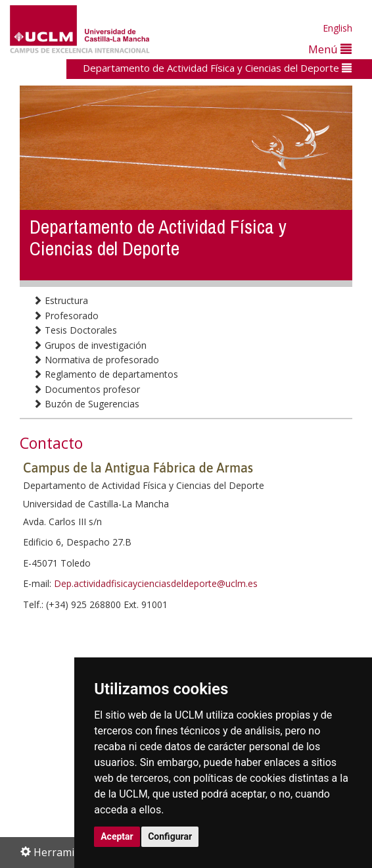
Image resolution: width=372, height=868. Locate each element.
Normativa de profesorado (96, 360)
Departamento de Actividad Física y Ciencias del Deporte (217, 68)
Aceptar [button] (117, 836)
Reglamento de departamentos (105, 374)
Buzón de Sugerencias (86, 404)
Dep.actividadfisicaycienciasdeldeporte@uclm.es (156, 583)
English (337, 28)
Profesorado (66, 316)
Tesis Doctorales (75, 330)
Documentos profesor (86, 389)
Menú (330, 49)
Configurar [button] (170, 836)
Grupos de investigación (90, 345)
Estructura (60, 300)
